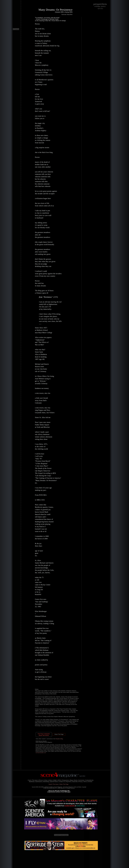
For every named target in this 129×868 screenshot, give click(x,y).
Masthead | (32, 782)
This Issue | (35, 780)
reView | (50, 780)
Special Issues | (54, 782)
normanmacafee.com (41, 753)
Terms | (85, 782)
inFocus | (41, 780)
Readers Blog (59, 739)
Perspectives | (66, 780)
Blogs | (72, 780)
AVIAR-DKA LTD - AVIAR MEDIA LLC (58, 788)
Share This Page (59, 734)
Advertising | (46, 782)
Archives (90, 782)
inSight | (55, 780)
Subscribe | (75, 782)
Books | (76, 780)
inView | (46, 780)
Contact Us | (62, 782)
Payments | (69, 782)
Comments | (81, 780)
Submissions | (39, 782)
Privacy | (81, 782)
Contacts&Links (89, 780)
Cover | (30, 780)
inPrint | (60, 780)
